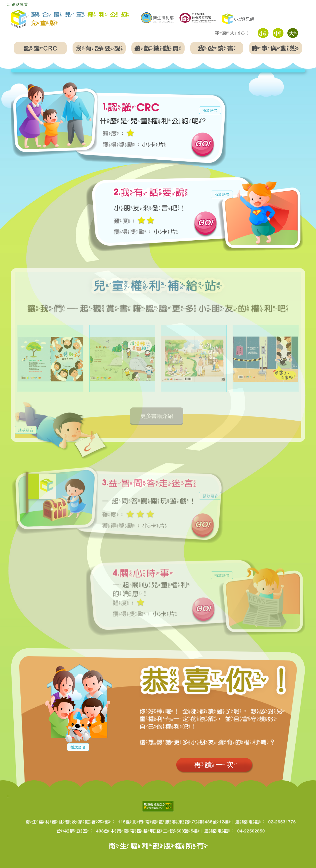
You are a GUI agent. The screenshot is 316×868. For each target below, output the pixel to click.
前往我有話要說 (206, 225)
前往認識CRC (203, 146)
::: (9, 5)
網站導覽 (20, 5)
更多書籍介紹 (157, 424)
